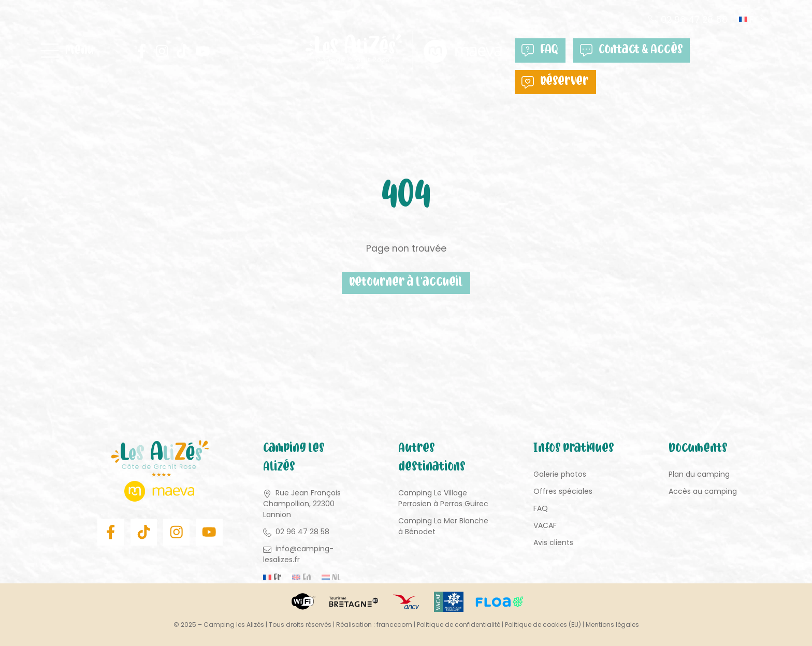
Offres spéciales (563, 491)
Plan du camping (699, 474)
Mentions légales (612, 625)
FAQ (540, 50)
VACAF (545, 525)
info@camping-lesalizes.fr (298, 554)
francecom (394, 625)
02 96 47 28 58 (694, 19)
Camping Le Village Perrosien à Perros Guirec (443, 498)
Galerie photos (560, 474)
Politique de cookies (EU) (543, 625)
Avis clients (553, 542)
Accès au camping (703, 491)
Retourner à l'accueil (406, 283)
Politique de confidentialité (459, 625)
